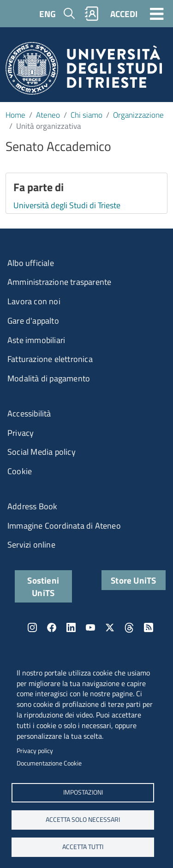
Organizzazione (138, 115)
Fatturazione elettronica (50, 359)
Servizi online (31, 545)
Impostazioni (83, 792)
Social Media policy (42, 452)
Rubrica (92, 14)
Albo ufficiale (31, 263)
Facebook (52, 627)
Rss (149, 627)
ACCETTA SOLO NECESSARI (83, 820)
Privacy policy (35, 751)
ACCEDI (124, 14)
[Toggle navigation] (157, 13)
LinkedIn (71, 627)
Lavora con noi (34, 301)
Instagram (32, 627)
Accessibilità (29, 413)
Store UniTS (133, 580)
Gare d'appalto (33, 321)
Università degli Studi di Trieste (67, 205)
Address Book (32, 506)
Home (15, 115)
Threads (129, 627)
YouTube (90, 627)
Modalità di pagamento (49, 378)
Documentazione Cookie (49, 763)
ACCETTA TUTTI (83, 847)
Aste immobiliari (36, 340)
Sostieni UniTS (43, 586)
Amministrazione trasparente (59, 282)
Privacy (21, 433)
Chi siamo (86, 115)
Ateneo (48, 115)
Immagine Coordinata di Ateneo (64, 526)
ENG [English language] (48, 14)
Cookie (20, 471)
